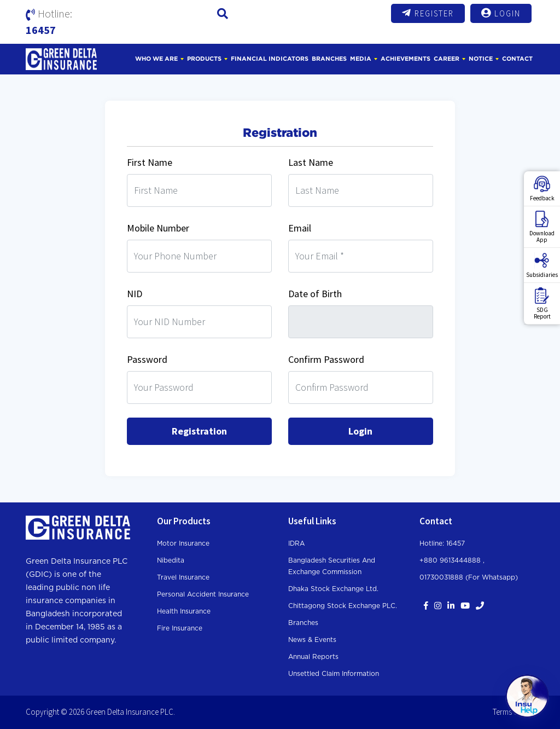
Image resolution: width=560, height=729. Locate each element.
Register (428, 13)
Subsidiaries (542, 265)
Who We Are (156, 59)
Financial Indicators (270, 59)
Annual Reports (313, 657)
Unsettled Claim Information (334, 674)
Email (300, 228)
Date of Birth (315, 294)
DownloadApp (542, 227)
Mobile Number (158, 228)
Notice (481, 59)
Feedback (542, 189)
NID (135, 294)
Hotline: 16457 (442, 543)
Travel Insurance (183, 577)
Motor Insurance (183, 543)
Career (447, 59)
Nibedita (171, 560)
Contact (517, 59)
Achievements (406, 59)
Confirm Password (326, 359)
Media (361, 59)
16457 (41, 30)
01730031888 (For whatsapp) (469, 577)
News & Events (312, 640)
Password (147, 359)
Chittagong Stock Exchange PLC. (343, 606)
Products (204, 59)
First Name (150, 162)
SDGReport (542, 304)
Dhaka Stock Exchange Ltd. (333, 589)
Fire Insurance (180, 628)
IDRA (296, 543)
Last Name (311, 162)
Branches (329, 59)
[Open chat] (527, 696)
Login (501, 13)
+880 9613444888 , (452, 560)
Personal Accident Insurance (203, 594)
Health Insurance (184, 611)
